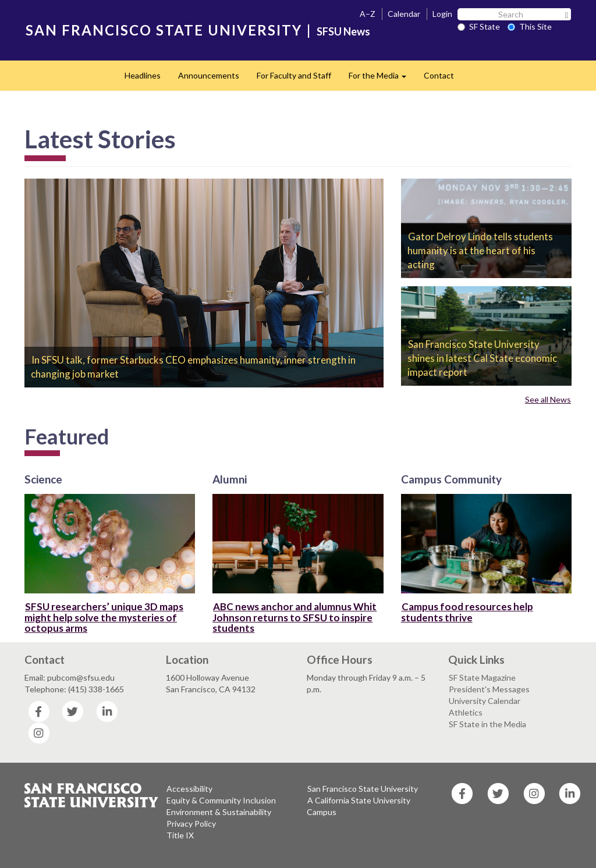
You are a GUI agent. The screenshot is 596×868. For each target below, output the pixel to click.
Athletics (466, 712)
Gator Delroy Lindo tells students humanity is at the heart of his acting (480, 250)
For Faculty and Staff (294, 75)
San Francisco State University (363, 789)
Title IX (180, 835)
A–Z (368, 14)
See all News (548, 399)
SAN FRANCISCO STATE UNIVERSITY (164, 30)
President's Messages (489, 689)
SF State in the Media (487, 724)
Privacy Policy (191, 823)
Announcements (209, 75)
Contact (439, 75)
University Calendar (485, 701)
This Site (530, 26)
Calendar (404, 14)
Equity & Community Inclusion (221, 800)
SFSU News (343, 31)
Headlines (143, 75)
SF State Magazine (482, 677)
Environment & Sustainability (219, 812)
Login (442, 14)
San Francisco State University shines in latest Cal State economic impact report (482, 358)
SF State (479, 26)
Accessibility (189, 789)
